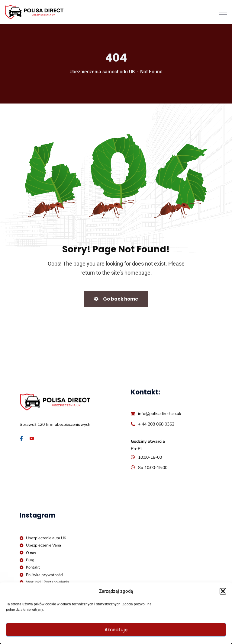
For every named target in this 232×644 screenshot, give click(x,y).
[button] (223, 591)
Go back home (116, 299)
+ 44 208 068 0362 (156, 424)
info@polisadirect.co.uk (160, 414)
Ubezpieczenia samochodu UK (102, 72)
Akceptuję (116, 630)
